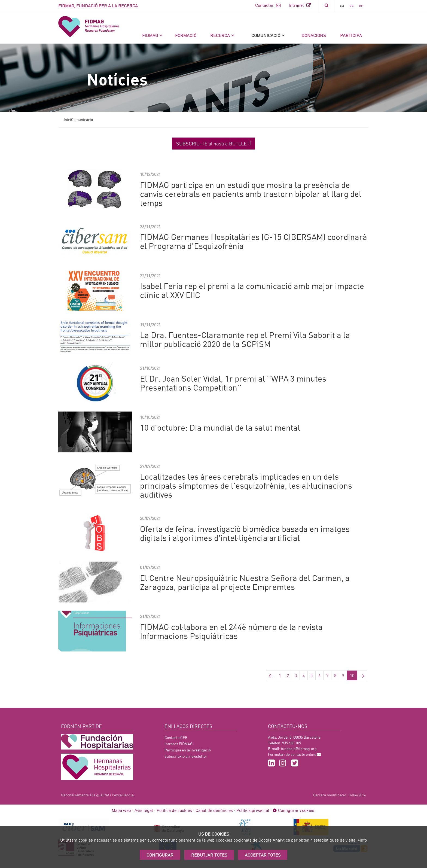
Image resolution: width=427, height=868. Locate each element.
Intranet (300, 5)
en (361, 5)
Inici (67, 119)
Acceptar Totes (263, 855)
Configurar (160, 855)
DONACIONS (314, 35)
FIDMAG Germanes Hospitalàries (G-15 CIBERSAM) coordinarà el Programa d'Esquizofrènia (254, 241)
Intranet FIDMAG (179, 744)
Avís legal (144, 810)
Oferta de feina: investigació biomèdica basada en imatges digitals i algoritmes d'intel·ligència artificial (245, 533)
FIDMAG (150, 35)
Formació (186, 35)
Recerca (220, 35)
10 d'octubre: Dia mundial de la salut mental (220, 427)
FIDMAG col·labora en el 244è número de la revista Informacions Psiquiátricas (231, 631)
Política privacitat (253, 810)
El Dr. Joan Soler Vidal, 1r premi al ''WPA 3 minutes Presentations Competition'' (233, 383)
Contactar (268, 5)
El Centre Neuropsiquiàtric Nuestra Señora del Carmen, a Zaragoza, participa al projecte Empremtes (245, 582)
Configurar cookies (294, 810)
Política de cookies (174, 810)
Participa (351, 35)
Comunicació (266, 35)
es (351, 5)
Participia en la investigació (188, 750)
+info (362, 840)
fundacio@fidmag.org (299, 749)
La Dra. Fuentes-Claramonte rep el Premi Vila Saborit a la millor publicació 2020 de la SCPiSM (245, 339)
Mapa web (121, 810)
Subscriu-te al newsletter (186, 756)
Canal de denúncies (214, 810)
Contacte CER (176, 737)
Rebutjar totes (209, 855)
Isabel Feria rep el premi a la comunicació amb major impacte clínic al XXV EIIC (252, 290)
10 (352, 675)
